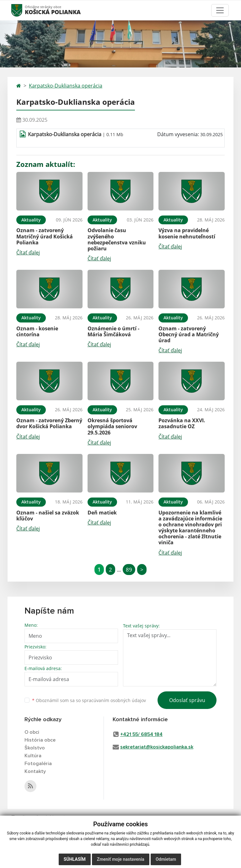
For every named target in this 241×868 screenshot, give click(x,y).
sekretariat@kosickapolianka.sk (157, 747)
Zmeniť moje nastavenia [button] (121, 859)
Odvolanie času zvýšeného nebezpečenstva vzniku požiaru (117, 239)
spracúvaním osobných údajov (114, 700)
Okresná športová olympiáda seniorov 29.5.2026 (112, 426)
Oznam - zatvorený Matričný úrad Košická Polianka (45, 236)
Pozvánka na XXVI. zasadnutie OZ (182, 423)
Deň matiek (102, 513)
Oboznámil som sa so (89, 700)
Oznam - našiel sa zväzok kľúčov (48, 516)
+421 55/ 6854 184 (141, 734)
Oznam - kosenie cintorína (37, 331)
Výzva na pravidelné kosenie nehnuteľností (187, 233)
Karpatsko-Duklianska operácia (66, 86)
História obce (40, 740)
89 (129, 570)
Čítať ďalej (28, 253)
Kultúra (33, 756)
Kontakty (35, 771)
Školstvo (35, 748)
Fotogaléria (38, 764)
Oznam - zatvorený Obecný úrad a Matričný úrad (189, 334)
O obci (32, 732)
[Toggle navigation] (220, 10)
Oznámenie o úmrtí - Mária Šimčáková (113, 331)
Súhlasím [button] (75, 859)
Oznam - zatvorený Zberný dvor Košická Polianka (49, 423)
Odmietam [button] (166, 859)
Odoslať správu (187, 700)
